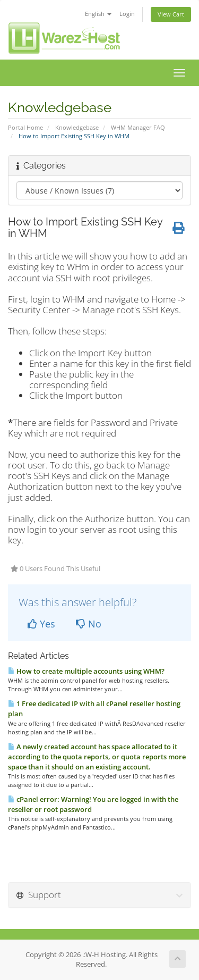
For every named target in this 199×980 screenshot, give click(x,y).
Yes (41, 624)
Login (127, 14)
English (98, 14)
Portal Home (25, 127)
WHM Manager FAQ (138, 127)
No (89, 624)
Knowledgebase (77, 127)
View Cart (171, 14)
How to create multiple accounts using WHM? (86, 671)
